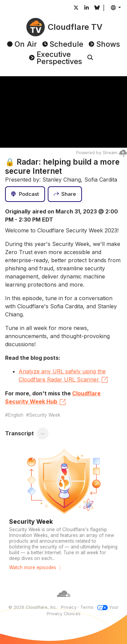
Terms (87, 607)
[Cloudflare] (64, 601)
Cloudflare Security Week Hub (53, 398)
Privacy (69, 607)
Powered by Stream (102, 153)
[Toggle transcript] (43, 434)
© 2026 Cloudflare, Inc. (33, 607)
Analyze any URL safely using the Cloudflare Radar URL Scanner (64, 376)
